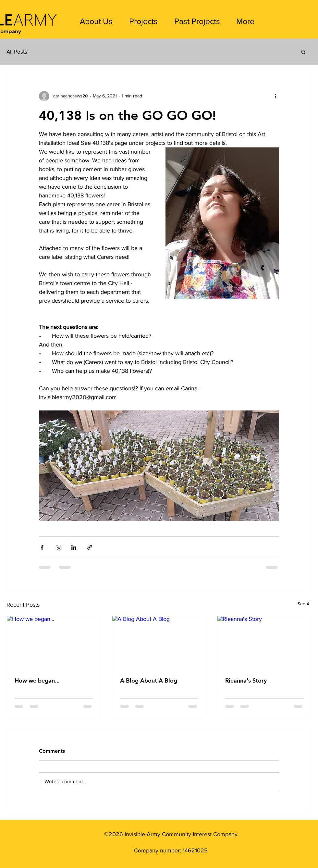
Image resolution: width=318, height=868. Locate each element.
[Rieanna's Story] (264, 642)
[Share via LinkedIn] (74, 547)
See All (305, 604)
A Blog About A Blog (149, 680)
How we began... (37, 680)
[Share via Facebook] (42, 547)
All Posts (17, 51)
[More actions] (275, 96)
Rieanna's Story (246, 680)
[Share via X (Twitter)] (58, 547)
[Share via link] (90, 547)
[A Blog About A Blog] (159, 642)
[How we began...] (54, 642)
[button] (303, 52)
